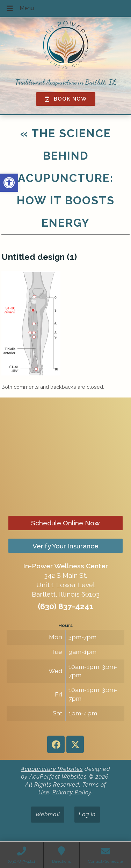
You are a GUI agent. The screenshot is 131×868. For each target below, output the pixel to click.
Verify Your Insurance (65, 546)
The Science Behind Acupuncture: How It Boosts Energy (66, 178)
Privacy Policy (72, 792)
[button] (9, 183)
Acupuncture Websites (52, 769)
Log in (87, 814)
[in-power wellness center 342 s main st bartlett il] (65, 457)
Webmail (48, 814)
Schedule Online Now (65, 523)
